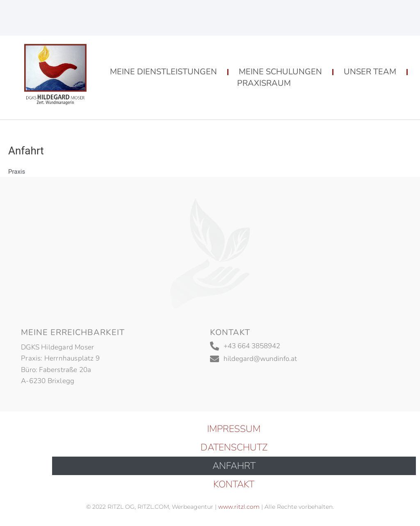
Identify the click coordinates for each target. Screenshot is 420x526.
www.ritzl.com (238, 507)
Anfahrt (234, 466)
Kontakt (234, 484)
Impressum (234, 429)
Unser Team (370, 72)
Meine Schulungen (280, 72)
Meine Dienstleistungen (163, 72)
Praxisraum (264, 83)
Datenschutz (234, 447)
